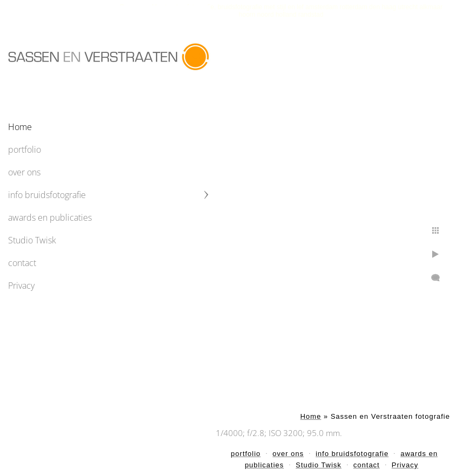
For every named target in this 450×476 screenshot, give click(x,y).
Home (20, 127)
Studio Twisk (32, 240)
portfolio (25, 149)
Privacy (21, 285)
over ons (24, 172)
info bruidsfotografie (47, 195)
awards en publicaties (50, 217)
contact (22, 263)
